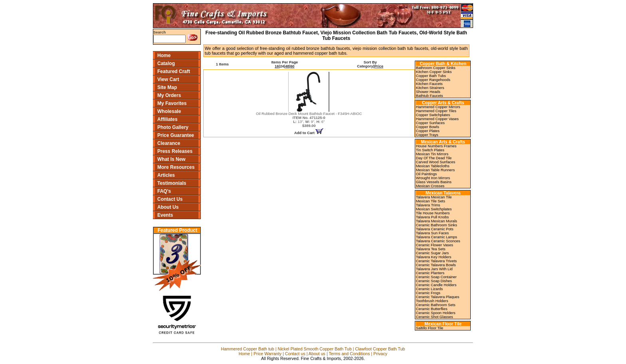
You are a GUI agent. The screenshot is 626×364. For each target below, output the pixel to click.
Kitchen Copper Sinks (434, 72)
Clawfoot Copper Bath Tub (380, 349)
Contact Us (170, 199)
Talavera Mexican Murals (437, 221)
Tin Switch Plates (430, 150)
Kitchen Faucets (429, 84)
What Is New (171, 159)
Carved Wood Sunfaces (436, 162)
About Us (168, 207)
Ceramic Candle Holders (436, 285)
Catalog (166, 63)
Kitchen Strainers (430, 88)
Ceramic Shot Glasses (435, 317)
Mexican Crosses (430, 186)
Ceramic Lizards (429, 289)
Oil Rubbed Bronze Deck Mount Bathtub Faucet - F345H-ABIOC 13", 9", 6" (309, 120)
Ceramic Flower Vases (435, 245)
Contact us (295, 354)
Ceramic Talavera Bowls (436, 265)
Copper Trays (427, 135)
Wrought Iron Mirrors (433, 178)
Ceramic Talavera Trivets (436, 261)
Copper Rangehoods (433, 80)
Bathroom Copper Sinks (436, 68)
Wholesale (169, 111)
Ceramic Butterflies (432, 309)
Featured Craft (174, 71)
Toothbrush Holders (432, 301)
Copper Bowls (428, 127)
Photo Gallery (173, 127)
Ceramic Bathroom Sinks (437, 225)
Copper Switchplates (433, 115)
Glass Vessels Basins (434, 182)
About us (317, 354)
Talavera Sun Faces (432, 233)
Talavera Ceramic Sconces (438, 241)
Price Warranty (267, 354)
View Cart (168, 79)
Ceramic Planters (430, 273)
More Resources (176, 167)
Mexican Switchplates (434, 209)
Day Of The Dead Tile (434, 158)
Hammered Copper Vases (437, 119)
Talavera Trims (428, 205)
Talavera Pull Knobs (432, 217)
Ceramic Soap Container (436, 277)
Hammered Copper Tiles (436, 111)
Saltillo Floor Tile (430, 328)
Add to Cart (309, 133)
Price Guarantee (176, 135)
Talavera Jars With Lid (434, 269)
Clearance (169, 143)
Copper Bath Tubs (431, 76)
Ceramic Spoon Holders (436, 313)
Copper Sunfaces (430, 123)
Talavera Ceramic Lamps (437, 237)
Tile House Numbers (433, 213)
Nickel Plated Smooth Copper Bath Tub (314, 349)
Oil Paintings (426, 174)
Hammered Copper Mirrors (438, 107)
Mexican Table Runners (435, 170)
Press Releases (175, 151)
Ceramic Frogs (428, 293)
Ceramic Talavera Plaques (438, 297)
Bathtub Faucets (430, 96)
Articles (166, 175)
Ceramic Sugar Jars (432, 253)
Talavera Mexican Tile (434, 197)
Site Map (167, 87)
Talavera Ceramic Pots (435, 229)
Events (165, 215)
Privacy (380, 354)
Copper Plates (428, 131)
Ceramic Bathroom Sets (436, 305)
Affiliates (167, 119)
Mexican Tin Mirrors (432, 154)
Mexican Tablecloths (433, 166)
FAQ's (164, 191)
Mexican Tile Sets (431, 201)
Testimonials (172, 183)
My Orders (169, 95)
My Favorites (172, 103)
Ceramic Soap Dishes (434, 281)
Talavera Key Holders (434, 257)
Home (164, 55)
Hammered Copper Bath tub (247, 349)
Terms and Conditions (349, 354)
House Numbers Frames (436, 146)
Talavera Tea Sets (431, 249)
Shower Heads (428, 92)
